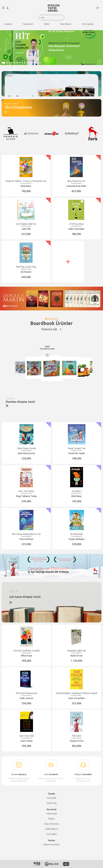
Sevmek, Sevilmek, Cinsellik (27, 651)
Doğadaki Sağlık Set (76, 651)
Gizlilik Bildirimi (52, 829)
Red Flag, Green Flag (26, 267)
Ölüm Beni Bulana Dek (26, 693)
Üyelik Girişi (52, 803)
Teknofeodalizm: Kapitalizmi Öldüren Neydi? (76, 693)
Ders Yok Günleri (26, 491)
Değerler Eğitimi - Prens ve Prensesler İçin (26, 181)
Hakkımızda (51, 814)
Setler (47, 24)
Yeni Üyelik (51, 798)
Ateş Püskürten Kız (76, 181)
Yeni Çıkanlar (88, 24)
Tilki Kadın (76, 736)
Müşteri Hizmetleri (52, 845)
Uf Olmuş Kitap (76, 224)
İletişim (52, 819)
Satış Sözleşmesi (52, 824)
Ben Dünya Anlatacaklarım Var (26, 534)
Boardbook (66, 24)
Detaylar (9, 75)
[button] (99, 62)
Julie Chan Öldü (27, 736)
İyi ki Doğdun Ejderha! (26, 224)
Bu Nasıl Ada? (77, 534)
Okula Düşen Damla (26, 448)
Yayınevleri (28, 24)
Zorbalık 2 (77, 491)
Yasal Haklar (51, 834)
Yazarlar (8, 24)
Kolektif (65, 349)
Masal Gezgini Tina (77, 448)
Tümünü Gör (51, 329)
